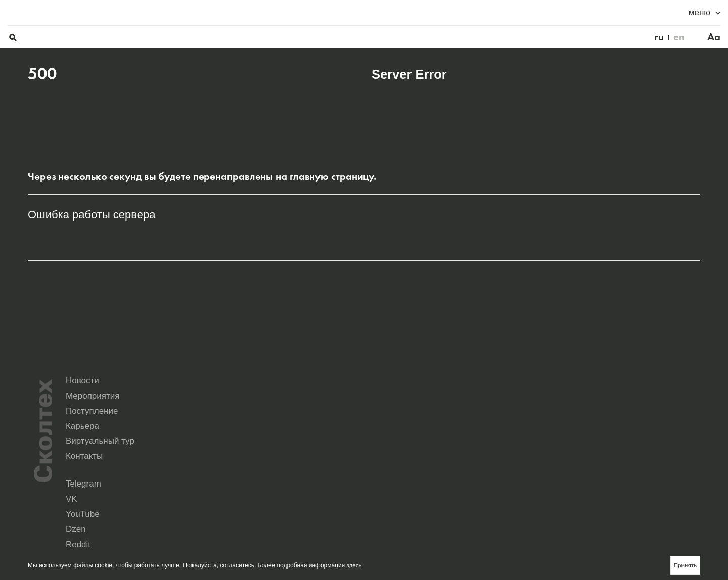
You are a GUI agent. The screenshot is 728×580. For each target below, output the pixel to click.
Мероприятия (508, 425)
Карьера (388, 443)
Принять (685, 565)
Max (377, 490)
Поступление (617, 425)
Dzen (631, 474)
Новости (388, 425)
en (659, 13)
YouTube (551, 474)
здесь (355, 565)
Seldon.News (642, 482)
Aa (694, 13)
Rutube (465, 482)
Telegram (384, 474)
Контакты (609, 443)
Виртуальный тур (516, 443)
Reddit (380, 482)
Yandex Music (558, 482)
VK (460, 474)
